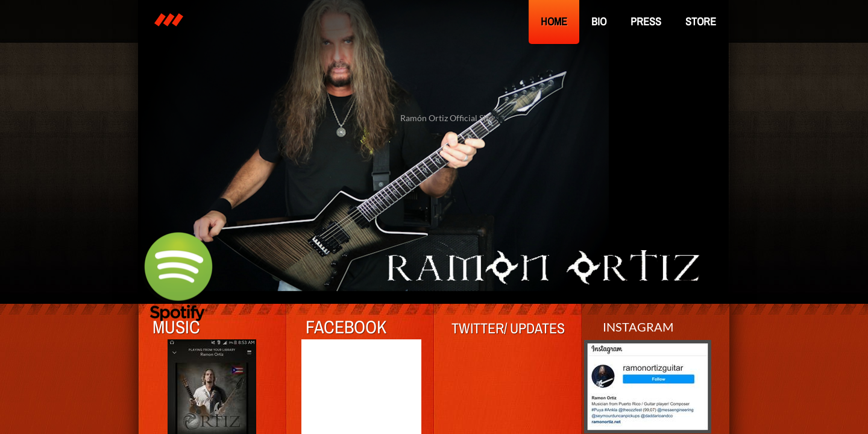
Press (646, 21)
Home (554, 21)
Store (701, 21)
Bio (599, 21)
